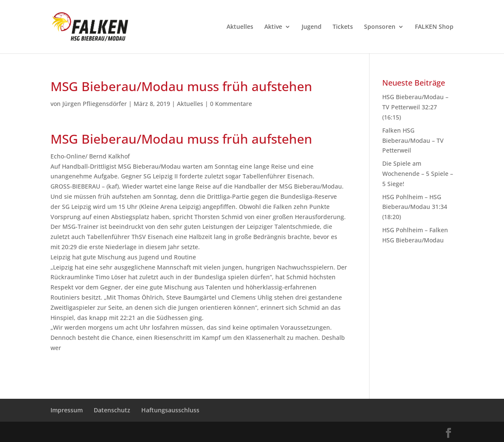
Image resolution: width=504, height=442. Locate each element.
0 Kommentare (231, 104)
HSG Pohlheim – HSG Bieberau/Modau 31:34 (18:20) (415, 207)
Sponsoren (380, 27)
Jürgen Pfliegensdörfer (95, 104)
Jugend (312, 27)
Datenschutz (112, 410)
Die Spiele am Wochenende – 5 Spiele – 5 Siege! (418, 174)
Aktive (273, 27)
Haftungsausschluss (170, 410)
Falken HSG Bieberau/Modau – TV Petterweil (413, 140)
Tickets (343, 27)
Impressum (67, 410)
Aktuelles (240, 27)
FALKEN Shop (434, 27)
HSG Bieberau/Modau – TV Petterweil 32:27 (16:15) (415, 107)
